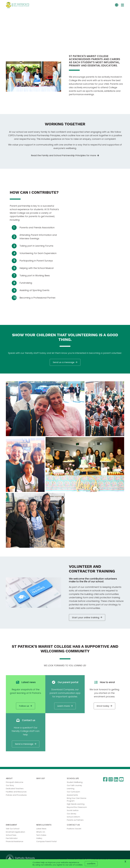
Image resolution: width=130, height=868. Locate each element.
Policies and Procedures (16, 796)
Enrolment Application (15, 832)
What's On (41, 832)
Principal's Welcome (15, 783)
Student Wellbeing (75, 783)
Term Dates (41, 836)
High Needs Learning (76, 805)
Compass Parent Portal (46, 842)
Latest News (41, 829)
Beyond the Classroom (77, 808)
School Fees (11, 836)
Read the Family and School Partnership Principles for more (64, 156)
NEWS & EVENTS (44, 825)
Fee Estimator (12, 839)
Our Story (10, 786)
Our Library (72, 814)
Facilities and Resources (16, 792)
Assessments (72, 796)
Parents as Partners (75, 820)
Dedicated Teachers (15, 789)
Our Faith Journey (74, 786)
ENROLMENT (11, 825)
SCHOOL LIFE (73, 779)
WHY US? (41, 779)
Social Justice (73, 811)
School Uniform (73, 817)
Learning (71, 789)
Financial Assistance (15, 842)
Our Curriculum (73, 792)
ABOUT (9, 779)
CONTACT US (73, 825)
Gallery (39, 839)
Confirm (91, 864)
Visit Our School (13, 829)
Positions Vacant (74, 829)
